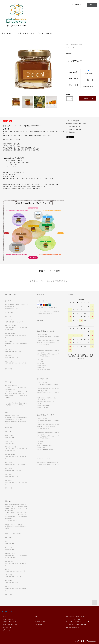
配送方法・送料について (9, 622)
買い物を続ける (71, 132)
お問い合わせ (6, 630)
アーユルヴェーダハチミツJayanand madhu (78, 622)
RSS (36, 624)
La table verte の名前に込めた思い (76, 616)
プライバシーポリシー (9, 627)
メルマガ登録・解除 (40, 622)
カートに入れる (87, 98)
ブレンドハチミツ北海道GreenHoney (76, 624)
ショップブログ (39, 616)
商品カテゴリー (9, 33)
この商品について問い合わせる (75, 129)
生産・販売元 (23, 33)
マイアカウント (77, 5)
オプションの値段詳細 (73, 121)
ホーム (5, 616)
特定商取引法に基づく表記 (10, 624)
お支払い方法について (9, 619)
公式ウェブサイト (37, 33)
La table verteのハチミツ (73, 619)
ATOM (40, 624)
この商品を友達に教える (73, 127)
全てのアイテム (70, 47)
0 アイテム (92, 5)
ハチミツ (68, 45)
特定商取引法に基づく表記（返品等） (77, 124)
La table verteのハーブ (73, 627)
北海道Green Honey (77, 45)
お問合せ (50, 33)
